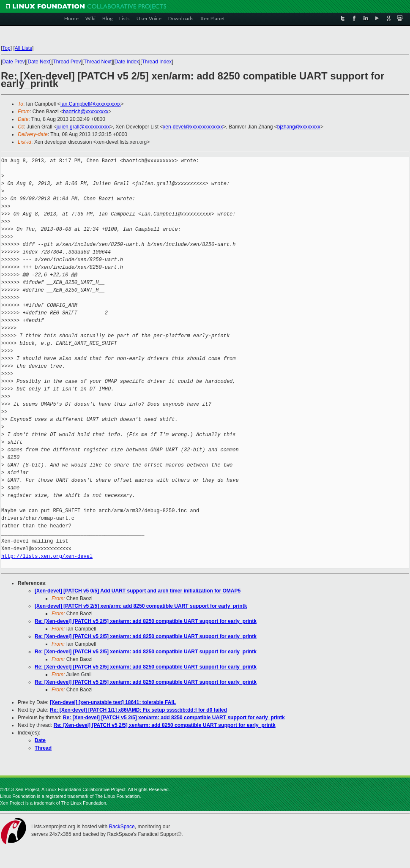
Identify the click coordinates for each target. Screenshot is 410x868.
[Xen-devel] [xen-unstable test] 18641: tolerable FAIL (113, 702)
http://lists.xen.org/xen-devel (47, 556)
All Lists (23, 48)
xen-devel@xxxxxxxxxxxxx (193, 127)
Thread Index (157, 62)
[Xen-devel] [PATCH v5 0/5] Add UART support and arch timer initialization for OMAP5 (138, 591)
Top (6, 48)
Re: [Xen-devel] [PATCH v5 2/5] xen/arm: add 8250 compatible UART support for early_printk (146, 621)
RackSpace (122, 827)
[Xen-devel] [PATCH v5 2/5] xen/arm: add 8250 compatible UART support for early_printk (141, 606)
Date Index (127, 62)
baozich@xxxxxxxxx (86, 112)
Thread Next (98, 62)
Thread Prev (67, 62)
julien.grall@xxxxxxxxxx (83, 127)
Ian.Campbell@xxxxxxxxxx (91, 104)
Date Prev (13, 62)
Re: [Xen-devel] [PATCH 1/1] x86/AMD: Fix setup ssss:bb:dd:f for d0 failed (138, 710)
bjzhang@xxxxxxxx (299, 127)
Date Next (39, 62)
